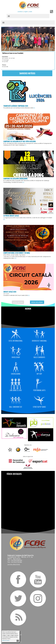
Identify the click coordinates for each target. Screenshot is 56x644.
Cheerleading (16, 367)
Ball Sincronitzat (16, 400)
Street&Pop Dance (39, 400)
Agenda (28, 307)
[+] (34, 107)
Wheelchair (16, 350)
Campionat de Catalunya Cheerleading (16, 178)
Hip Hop (39, 367)
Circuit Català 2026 (10, 290)
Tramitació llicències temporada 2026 (16, 105)
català (31, 11)
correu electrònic (14, 562)
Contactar (11, 628)
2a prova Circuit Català (11, 215)
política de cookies (6, 640)
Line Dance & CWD (16, 383)
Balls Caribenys (39, 350)
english (26, 11)
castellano (20, 11)
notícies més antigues (37, 300)
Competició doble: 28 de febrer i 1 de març (17, 251)
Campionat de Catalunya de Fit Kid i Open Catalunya (20, 141)
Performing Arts (39, 383)
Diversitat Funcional (39, 333)
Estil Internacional (16, 333)
